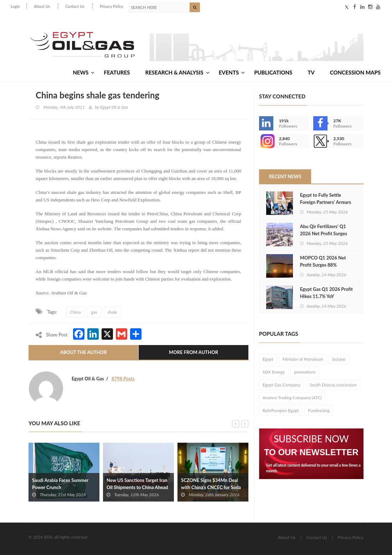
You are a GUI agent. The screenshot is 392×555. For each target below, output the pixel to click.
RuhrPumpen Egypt (281, 410)
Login (15, 6)
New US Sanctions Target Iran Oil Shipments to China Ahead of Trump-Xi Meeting (137, 487)
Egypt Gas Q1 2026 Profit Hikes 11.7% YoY (326, 293)
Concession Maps (355, 72)
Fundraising (319, 410)
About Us (42, 6)
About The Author (84, 352)
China (75, 312)
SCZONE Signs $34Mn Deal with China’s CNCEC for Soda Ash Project (211, 487)
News (84, 72)
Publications (273, 72)
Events (232, 72)
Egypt (268, 359)
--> (266, 141)
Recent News (285, 176)
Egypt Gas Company (282, 385)
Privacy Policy (112, 6)
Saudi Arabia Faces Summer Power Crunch (60, 484)
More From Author (194, 352)
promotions (305, 372)
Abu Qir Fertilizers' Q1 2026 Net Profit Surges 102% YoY (324, 233)
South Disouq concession (333, 385)
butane (339, 359)
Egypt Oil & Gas (114, 107)
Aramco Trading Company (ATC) (292, 398)
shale (112, 312)
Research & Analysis (177, 72)
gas (94, 312)
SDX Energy (274, 372)
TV (311, 72)
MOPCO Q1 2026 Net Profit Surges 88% (323, 261)
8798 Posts (123, 379)
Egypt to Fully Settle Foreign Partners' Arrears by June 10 (326, 202)
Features (117, 72)
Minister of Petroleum (303, 359)
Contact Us (75, 6)
